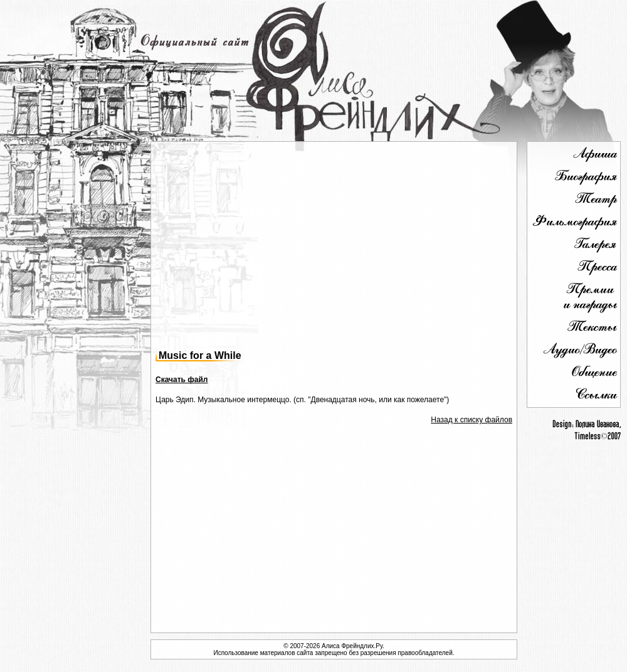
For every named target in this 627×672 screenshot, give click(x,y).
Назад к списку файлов (472, 420)
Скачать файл (182, 380)
